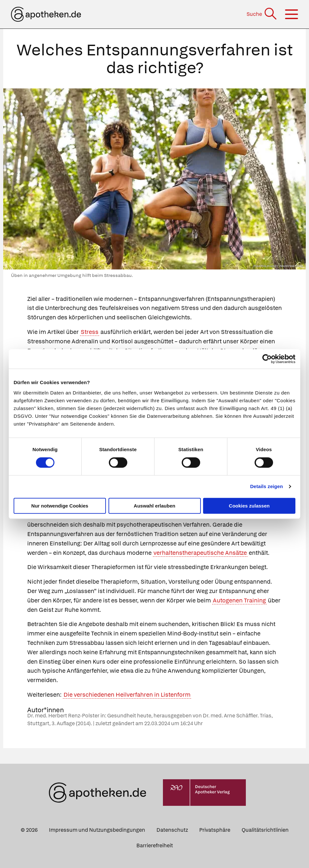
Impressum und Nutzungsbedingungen (97, 830)
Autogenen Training (239, 600)
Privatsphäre (215, 830)
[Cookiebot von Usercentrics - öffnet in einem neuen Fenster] (267, 359)
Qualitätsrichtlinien (265, 830)
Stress (90, 332)
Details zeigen (266, 486)
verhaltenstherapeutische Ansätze (200, 553)
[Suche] (262, 14)
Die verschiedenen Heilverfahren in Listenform (127, 695)
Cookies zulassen (249, 506)
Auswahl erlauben (154, 506)
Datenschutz (172, 830)
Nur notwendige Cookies (60, 506)
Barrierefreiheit (155, 845)
